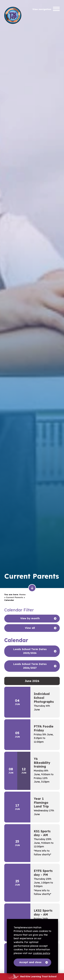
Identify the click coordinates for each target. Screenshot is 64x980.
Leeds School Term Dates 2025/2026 (30, 651)
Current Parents (15, 597)
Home (22, 595)
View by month (30, 618)
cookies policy (41, 953)
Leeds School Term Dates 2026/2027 (30, 666)
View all (30, 628)
